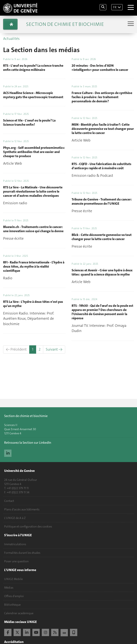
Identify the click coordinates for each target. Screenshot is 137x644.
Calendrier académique (19, 613)
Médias (9, 588)
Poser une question (16, 561)
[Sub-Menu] (130, 24)
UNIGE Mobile (13, 579)
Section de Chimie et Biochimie (65, 24)
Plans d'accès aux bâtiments (22, 509)
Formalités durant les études (22, 553)
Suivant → (54, 349)
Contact (9, 501)
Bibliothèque (12, 605)
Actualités (11, 39)
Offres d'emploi (14, 596)
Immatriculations (15, 544)
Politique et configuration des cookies (28, 526)
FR (115, 7)
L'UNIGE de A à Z (15, 518)
